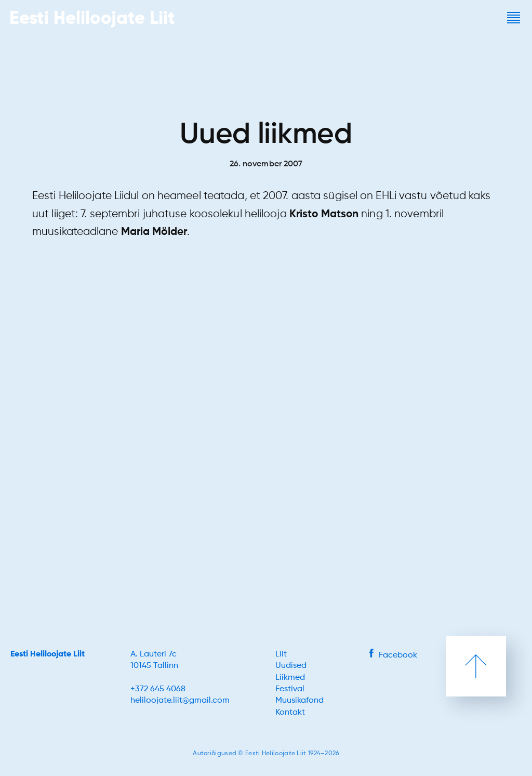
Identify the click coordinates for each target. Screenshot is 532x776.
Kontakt (290, 713)
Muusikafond (300, 701)
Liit (281, 654)
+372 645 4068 (158, 689)
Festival (290, 689)
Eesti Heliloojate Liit (48, 654)
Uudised (291, 666)
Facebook (393, 655)
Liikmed (290, 678)
